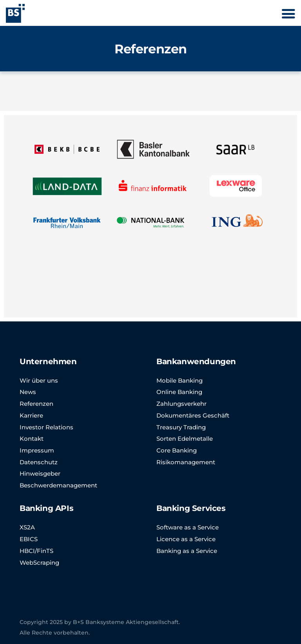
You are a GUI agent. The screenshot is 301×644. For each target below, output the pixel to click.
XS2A (27, 527)
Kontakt (32, 439)
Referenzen (36, 404)
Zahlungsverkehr (181, 404)
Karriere (31, 415)
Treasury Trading (181, 427)
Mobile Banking (180, 380)
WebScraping (39, 563)
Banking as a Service (187, 551)
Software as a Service (188, 527)
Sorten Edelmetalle (185, 439)
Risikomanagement (186, 462)
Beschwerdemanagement (58, 485)
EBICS (29, 539)
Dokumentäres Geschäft (193, 415)
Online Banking (179, 392)
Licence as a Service (186, 539)
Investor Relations (46, 427)
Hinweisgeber (40, 473)
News (28, 392)
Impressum (37, 450)
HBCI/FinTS (36, 551)
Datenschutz (39, 462)
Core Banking (177, 450)
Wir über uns (39, 380)
